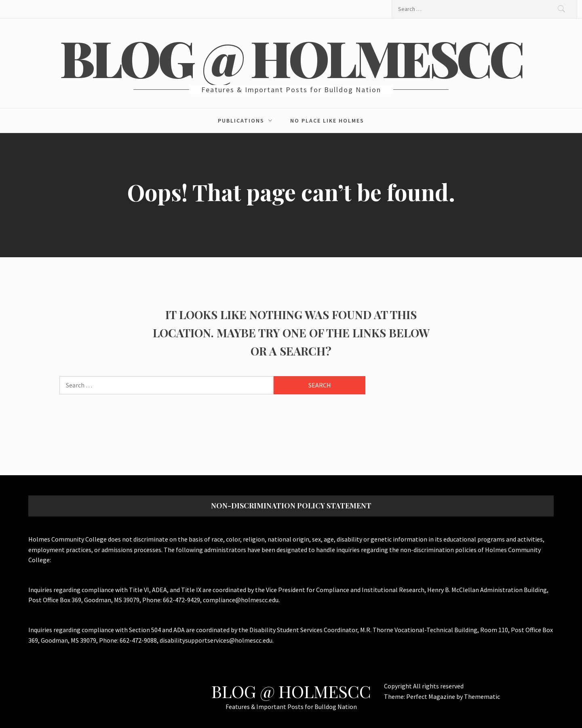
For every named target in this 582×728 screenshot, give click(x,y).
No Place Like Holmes (327, 121)
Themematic (482, 696)
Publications (247, 121)
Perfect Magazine (431, 696)
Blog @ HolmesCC (291, 57)
